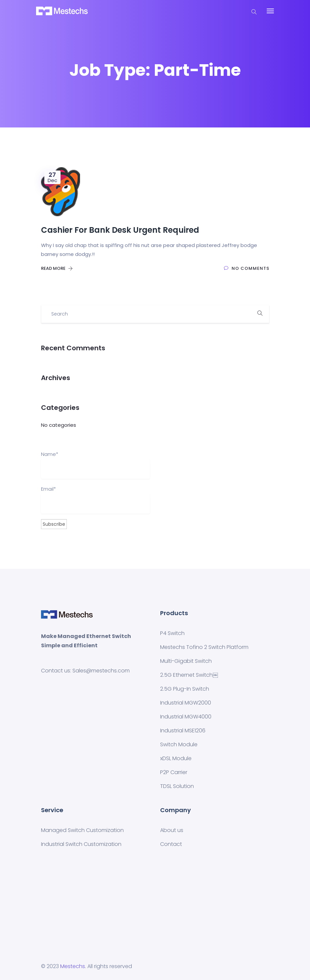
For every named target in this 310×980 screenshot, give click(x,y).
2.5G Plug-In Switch (185, 689)
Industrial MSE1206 (183, 731)
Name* (95, 465)
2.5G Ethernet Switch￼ (189, 675)
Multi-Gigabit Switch (186, 661)
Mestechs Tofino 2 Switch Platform (204, 647)
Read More (57, 268)
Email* (95, 499)
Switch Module (179, 744)
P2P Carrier (174, 772)
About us (172, 830)
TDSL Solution (177, 786)
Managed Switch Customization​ (82, 830)
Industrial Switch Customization (81, 844)
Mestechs (73, 966)
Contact (171, 844)
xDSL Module (176, 758)
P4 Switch (172, 633)
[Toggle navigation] (270, 11)
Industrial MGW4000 (186, 717)
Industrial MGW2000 (186, 703)
